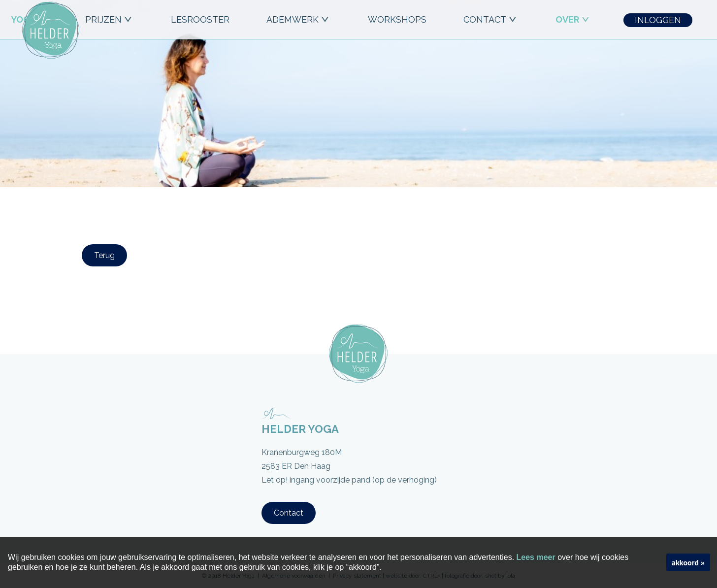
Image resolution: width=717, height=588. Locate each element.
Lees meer (536, 557)
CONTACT (491, 19)
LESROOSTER (200, 19)
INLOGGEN (658, 20)
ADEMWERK (299, 19)
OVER (573, 19)
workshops (397, 19)
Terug (104, 255)
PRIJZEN (110, 19)
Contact (289, 513)
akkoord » (688, 562)
